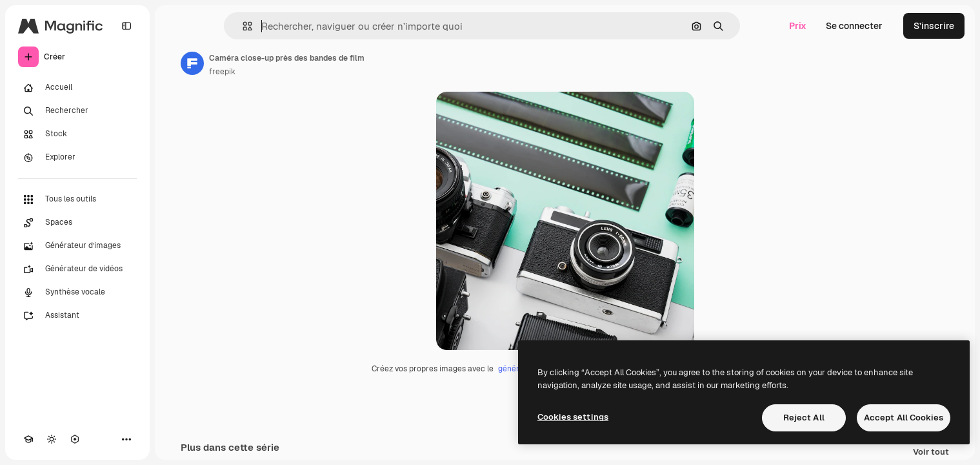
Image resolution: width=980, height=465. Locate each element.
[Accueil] (77, 88)
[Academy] (28, 439)
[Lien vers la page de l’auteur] (192, 63)
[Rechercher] (77, 111)
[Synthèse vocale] (77, 293)
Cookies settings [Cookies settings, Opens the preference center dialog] (573, 417)
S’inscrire (934, 26)
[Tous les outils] (77, 200)
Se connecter (854, 26)
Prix (798, 26)
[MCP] (75, 439)
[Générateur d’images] (77, 246)
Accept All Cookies (904, 418)
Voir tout (931, 452)
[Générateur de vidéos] (77, 269)
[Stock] (77, 134)
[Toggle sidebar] (126, 26)
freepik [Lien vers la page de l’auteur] (222, 72)
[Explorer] (77, 158)
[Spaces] (77, 223)
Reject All (804, 418)
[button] (242, 26)
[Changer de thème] (52, 439)
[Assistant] (77, 316)
